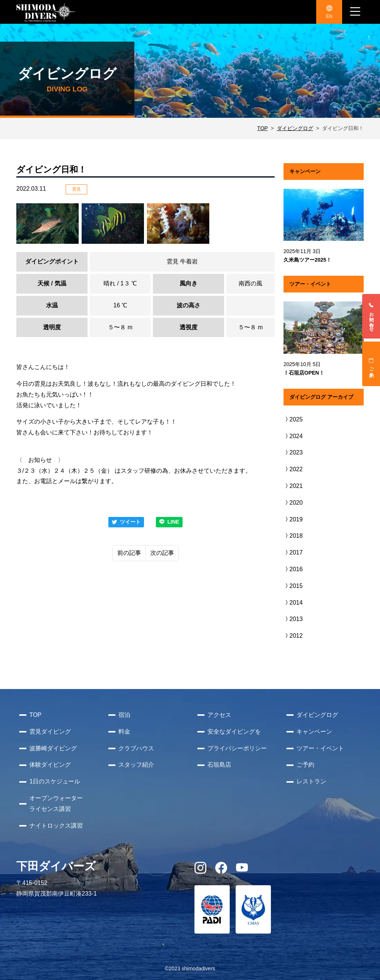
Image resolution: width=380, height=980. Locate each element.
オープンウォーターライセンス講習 (56, 803)
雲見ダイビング (50, 732)
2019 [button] (293, 519)
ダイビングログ (295, 128)
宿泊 (124, 715)
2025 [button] (293, 419)
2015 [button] (293, 586)
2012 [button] (293, 636)
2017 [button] (293, 552)
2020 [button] (293, 503)
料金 (124, 732)
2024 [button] (293, 436)
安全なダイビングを (234, 732)
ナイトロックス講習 (56, 826)
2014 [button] (293, 603)
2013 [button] (293, 619)
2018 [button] (293, 536)
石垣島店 (219, 765)
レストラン (311, 781)
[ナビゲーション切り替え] (355, 12)
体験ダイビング (50, 765)
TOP (263, 128)
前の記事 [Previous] (129, 553)
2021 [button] (293, 486)
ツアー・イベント (320, 748)
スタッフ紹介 (136, 765)
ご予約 (371, 364)
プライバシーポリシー (237, 748)
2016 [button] (293, 569)
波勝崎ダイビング (53, 748)
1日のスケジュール (55, 781)
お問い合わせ (371, 316)
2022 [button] (293, 469)
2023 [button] (293, 452)
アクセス (219, 715)
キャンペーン (314, 732)
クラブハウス (136, 748)
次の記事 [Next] (162, 553)
